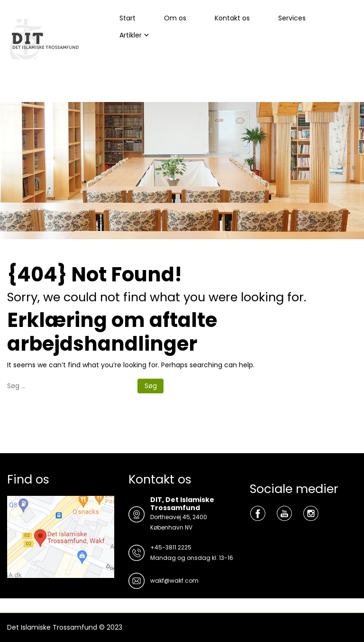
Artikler (131, 35)
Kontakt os (232, 18)
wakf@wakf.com (174, 581)
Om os (175, 18)
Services (292, 18)
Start (127, 18)
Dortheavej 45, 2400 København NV (179, 522)
